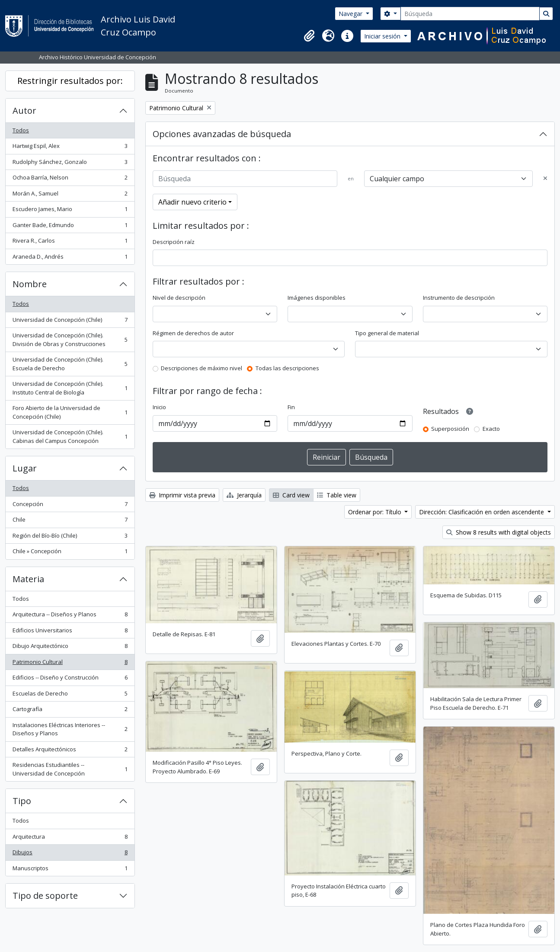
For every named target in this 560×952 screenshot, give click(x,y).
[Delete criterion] (545, 179)
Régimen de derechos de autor (193, 333)
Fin (291, 407)
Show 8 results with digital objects (499, 532)
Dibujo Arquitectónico (70, 648)
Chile (70, 521)
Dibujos (70, 854)
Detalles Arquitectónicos (70, 751)
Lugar (25, 468)
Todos (21, 130)
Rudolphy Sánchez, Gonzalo (70, 164)
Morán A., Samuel (70, 195)
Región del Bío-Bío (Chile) (70, 537)
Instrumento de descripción (459, 298)
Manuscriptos (70, 870)
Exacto (491, 429)
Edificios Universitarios (70, 632)
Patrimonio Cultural (70, 664)
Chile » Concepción (70, 553)
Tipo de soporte (45, 896)
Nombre (30, 284)
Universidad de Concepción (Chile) (70, 322)
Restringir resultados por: (70, 81)
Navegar (351, 14)
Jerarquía (244, 495)
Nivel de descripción (179, 298)
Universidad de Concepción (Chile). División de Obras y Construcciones (70, 340)
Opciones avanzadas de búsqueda (222, 134)
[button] (309, 36)
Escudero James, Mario (70, 211)
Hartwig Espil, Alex (70, 148)
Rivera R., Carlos (70, 242)
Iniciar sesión (383, 36)
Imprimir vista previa (182, 495)
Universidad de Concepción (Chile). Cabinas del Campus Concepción (70, 436)
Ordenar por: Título (376, 512)
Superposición (450, 429)
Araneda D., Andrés (70, 258)
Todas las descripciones (287, 368)
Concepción (70, 506)
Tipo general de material (387, 333)
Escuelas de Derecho (70, 695)
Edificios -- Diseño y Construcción (70, 679)
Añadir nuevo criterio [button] (192, 202)
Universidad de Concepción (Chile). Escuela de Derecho (70, 364)
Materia (28, 579)
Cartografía (70, 711)
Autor (24, 111)
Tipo (22, 801)
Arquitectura (70, 838)
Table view (337, 495)
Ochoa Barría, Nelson (70, 179)
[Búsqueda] (470, 14)
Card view (291, 495)
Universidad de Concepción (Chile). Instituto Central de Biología (70, 388)
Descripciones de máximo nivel (202, 368)
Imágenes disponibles (317, 298)
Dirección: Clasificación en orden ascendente (482, 512)
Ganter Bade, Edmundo (70, 227)
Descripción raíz (174, 242)
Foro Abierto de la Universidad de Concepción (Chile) (70, 412)
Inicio (159, 407)
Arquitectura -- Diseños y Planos (70, 616)
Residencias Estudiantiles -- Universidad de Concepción (70, 769)
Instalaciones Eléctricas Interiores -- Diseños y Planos (70, 729)
